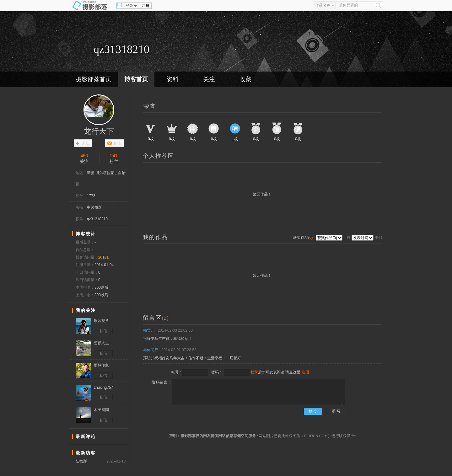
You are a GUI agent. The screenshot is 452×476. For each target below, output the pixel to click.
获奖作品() (304, 238)
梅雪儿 (149, 330)
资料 (173, 79)
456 (84, 156)
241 (114, 156)
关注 (209, 79)
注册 (146, 6)
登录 (129, 6)
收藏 (245, 79)
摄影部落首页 (94, 79)
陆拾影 (81, 461)
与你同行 (151, 350)
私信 (117, 143)
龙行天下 (99, 131)
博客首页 (136, 79)
